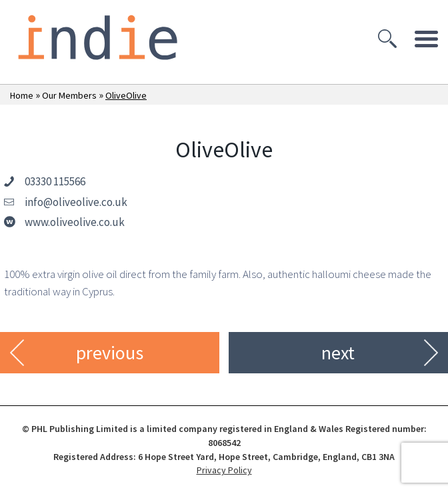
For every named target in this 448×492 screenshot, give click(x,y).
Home (22, 95)
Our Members (69, 95)
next (338, 353)
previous (110, 353)
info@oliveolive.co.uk (76, 202)
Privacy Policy (224, 470)
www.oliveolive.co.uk (75, 222)
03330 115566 (55, 181)
